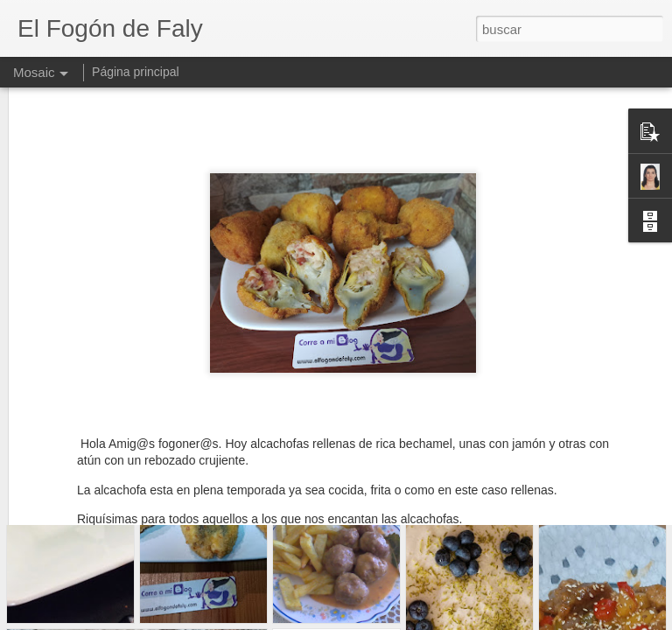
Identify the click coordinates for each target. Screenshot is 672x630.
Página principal (136, 72)
